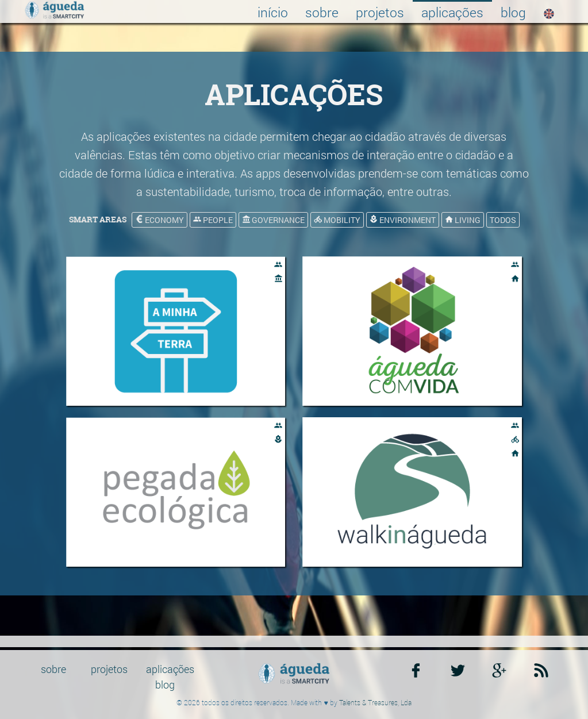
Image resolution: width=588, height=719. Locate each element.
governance (273, 220)
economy (160, 220)
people (213, 220)
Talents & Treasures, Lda (375, 702)
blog (513, 12)
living (463, 220)
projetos (380, 12)
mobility (337, 220)
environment (403, 220)
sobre (322, 12)
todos (503, 220)
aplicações (452, 12)
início (273, 12)
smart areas (98, 219)
